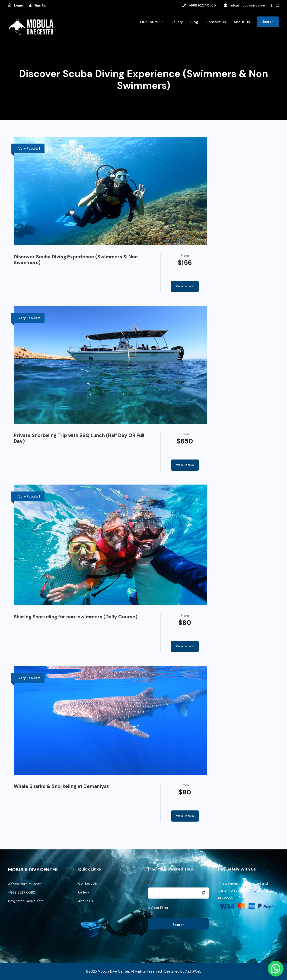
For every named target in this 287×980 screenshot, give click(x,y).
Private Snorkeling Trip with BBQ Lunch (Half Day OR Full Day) (79, 438)
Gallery (177, 22)
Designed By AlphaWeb (183, 971)
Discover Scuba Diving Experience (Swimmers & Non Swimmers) (76, 260)
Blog (194, 22)
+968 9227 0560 (22, 893)
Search (268, 22)
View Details (185, 286)
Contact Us (216, 22)
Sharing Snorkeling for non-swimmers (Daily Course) (76, 617)
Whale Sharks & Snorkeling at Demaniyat (61, 786)
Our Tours (149, 22)
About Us (242, 22)
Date (152, 882)
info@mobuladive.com (248, 5)
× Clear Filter (158, 908)
